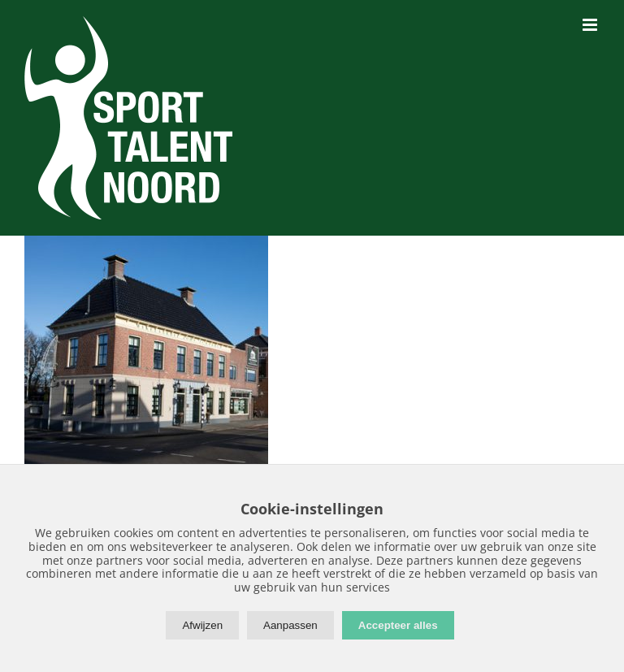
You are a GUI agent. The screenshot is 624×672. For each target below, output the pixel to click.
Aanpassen (290, 625)
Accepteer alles (398, 625)
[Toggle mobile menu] (591, 25)
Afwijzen (202, 625)
